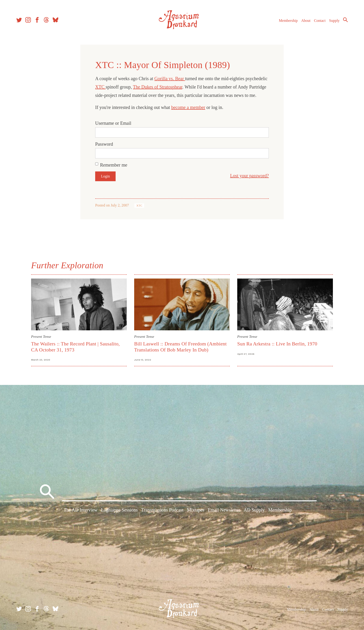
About (306, 21)
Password (104, 144)
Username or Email (113, 123)
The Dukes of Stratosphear (158, 87)
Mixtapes (196, 510)
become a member (188, 107)
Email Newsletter (224, 510)
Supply (334, 21)
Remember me (114, 165)
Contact (320, 21)
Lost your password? (249, 176)
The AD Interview (81, 510)
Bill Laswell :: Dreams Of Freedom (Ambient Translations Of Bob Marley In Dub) (180, 347)
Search (345, 20)
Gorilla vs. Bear (170, 79)
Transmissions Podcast (162, 510)
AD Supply (254, 510)
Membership (288, 21)
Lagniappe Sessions (119, 510)
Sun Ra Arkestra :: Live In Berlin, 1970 (277, 344)
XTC (100, 87)
